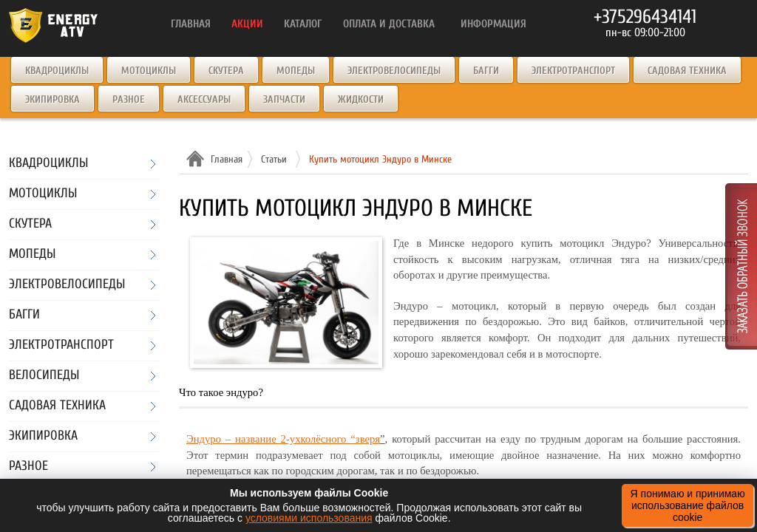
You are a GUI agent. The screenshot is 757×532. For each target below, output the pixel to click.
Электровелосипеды (394, 71)
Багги (486, 71)
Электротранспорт (573, 71)
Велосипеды (44, 376)
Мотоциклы (149, 71)
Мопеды (296, 71)
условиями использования (309, 518)
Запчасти (284, 99)
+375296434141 (645, 17)
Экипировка (52, 99)
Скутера (226, 71)
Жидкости (361, 99)
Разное (129, 99)
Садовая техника (687, 71)
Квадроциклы (57, 71)
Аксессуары (204, 99)
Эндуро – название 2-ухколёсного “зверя (283, 439)
